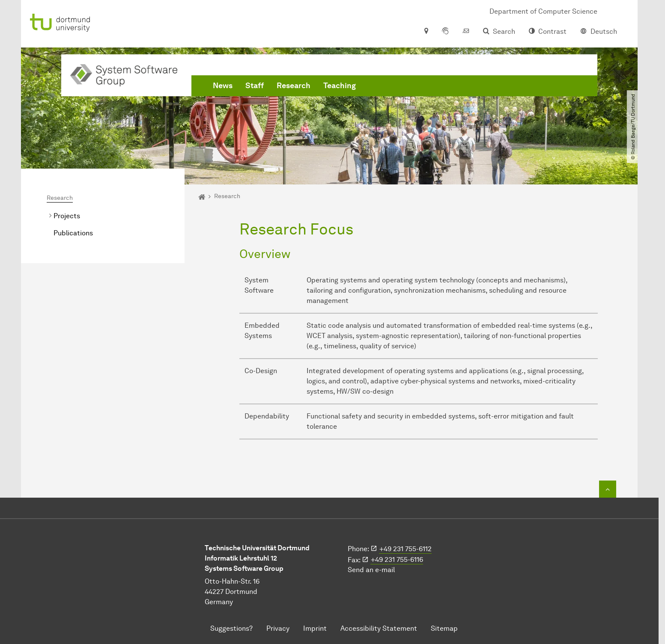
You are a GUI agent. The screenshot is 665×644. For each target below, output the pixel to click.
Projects (67, 216)
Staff (255, 86)
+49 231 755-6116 (397, 559)
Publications (73, 233)
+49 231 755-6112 (406, 549)
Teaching (340, 86)
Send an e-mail (371, 570)
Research (294, 86)
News (223, 86)
